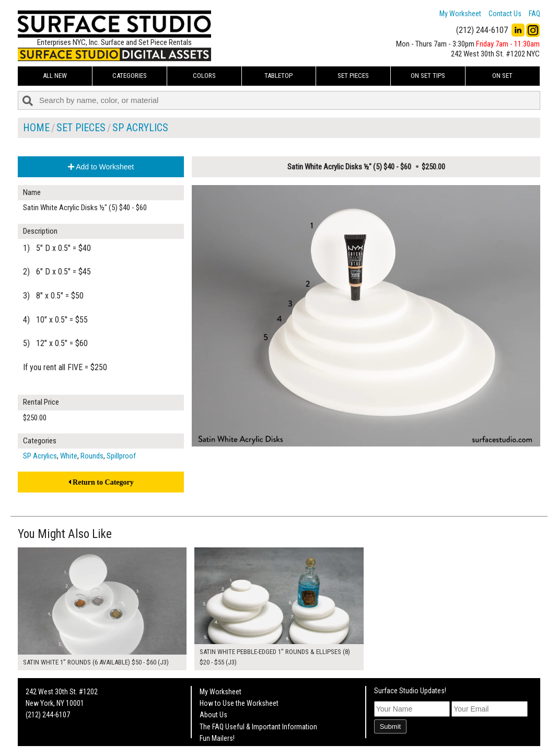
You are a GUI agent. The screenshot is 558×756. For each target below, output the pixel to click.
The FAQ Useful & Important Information (258, 727)
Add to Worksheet (101, 167)
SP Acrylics (140, 128)
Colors (204, 76)
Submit (390, 726)
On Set (502, 76)
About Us (213, 715)
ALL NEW (55, 76)
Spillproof (121, 456)
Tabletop (278, 76)
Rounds (92, 456)
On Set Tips (428, 76)
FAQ (534, 14)
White (69, 456)
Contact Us (505, 14)
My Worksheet (460, 14)
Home (36, 128)
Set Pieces (353, 76)
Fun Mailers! (217, 738)
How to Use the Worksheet (239, 703)
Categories (130, 76)
